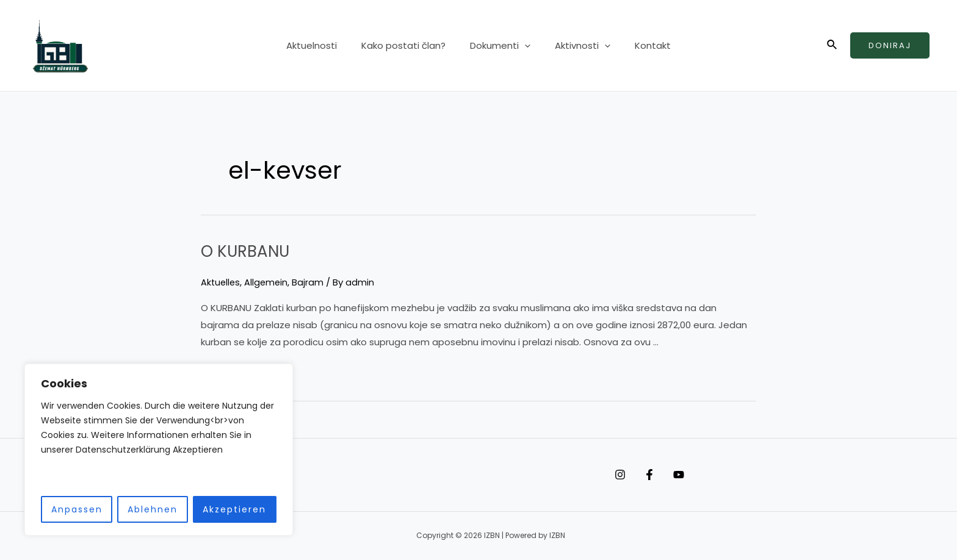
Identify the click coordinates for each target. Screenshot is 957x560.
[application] (525, 46)
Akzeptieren (234, 509)
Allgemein (268, 282)
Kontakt (641, 45)
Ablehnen (153, 509)
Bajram (311, 282)
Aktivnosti (576, 46)
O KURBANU (251, 251)
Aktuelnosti (324, 45)
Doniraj (890, 45)
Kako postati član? (410, 45)
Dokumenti (500, 46)
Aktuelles (221, 282)
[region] (159, 450)
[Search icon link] (832, 46)
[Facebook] (662, 475)
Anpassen (77, 509)
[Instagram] (620, 475)
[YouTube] (703, 475)
